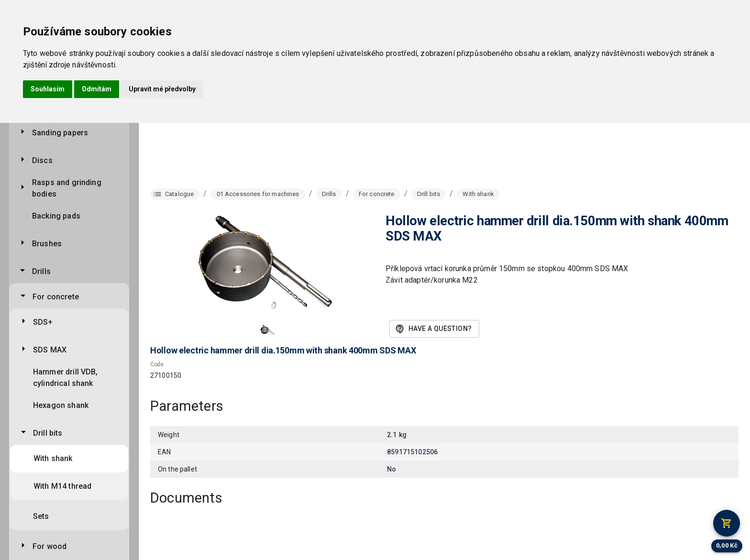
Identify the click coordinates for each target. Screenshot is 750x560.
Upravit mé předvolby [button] (162, 89)
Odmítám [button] (97, 89)
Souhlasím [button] (48, 89)
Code (157, 364)
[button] (268, 330)
